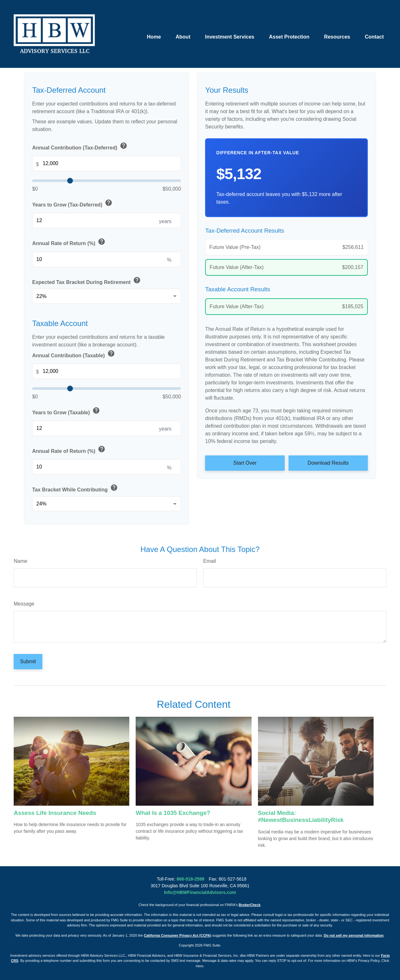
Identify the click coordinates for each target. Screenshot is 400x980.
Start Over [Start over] (245, 463)
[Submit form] (28, 662)
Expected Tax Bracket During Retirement (87, 281)
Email (210, 561)
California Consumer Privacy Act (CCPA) (178, 935)
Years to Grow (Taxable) (67, 412)
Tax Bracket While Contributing (75, 489)
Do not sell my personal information (354, 935)
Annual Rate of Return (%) (69, 243)
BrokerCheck (250, 905)
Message (24, 604)
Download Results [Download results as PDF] (328, 463)
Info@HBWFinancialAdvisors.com (200, 892)
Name (21, 561)
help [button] (124, 146)
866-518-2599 (190, 879)
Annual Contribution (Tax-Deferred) (80, 147)
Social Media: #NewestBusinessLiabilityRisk (301, 816)
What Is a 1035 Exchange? (173, 813)
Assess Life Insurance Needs (55, 813)
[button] (154, 25)
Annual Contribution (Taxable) (74, 355)
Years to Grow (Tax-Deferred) (73, 204)
